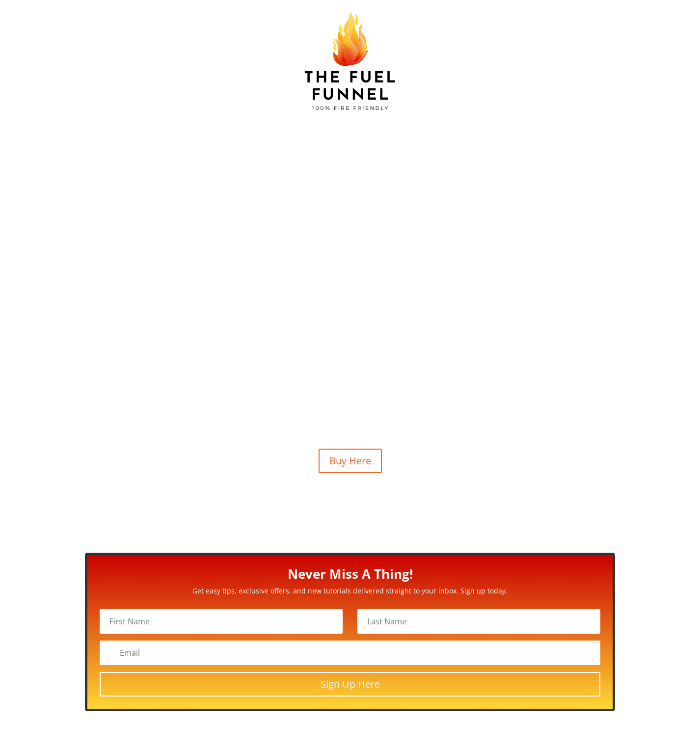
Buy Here (350, 461)
